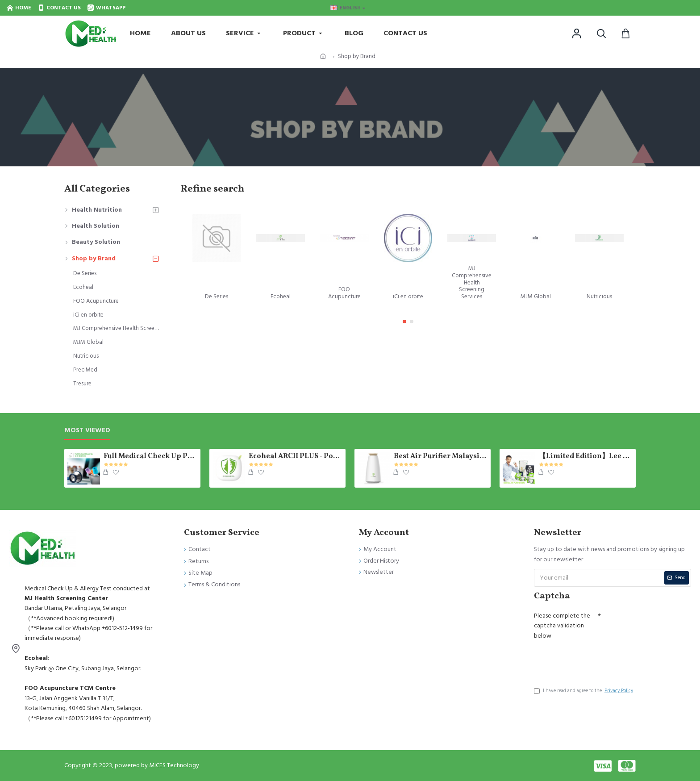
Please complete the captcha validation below (562, 626)
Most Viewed (87, 431)
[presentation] (602, 660)
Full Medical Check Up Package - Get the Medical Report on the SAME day (150, 457)
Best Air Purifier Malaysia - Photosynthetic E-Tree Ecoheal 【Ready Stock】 (441, 457)
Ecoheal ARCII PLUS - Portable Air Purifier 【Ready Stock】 (296, 457)
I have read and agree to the (584, 691)
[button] (404, 322)
